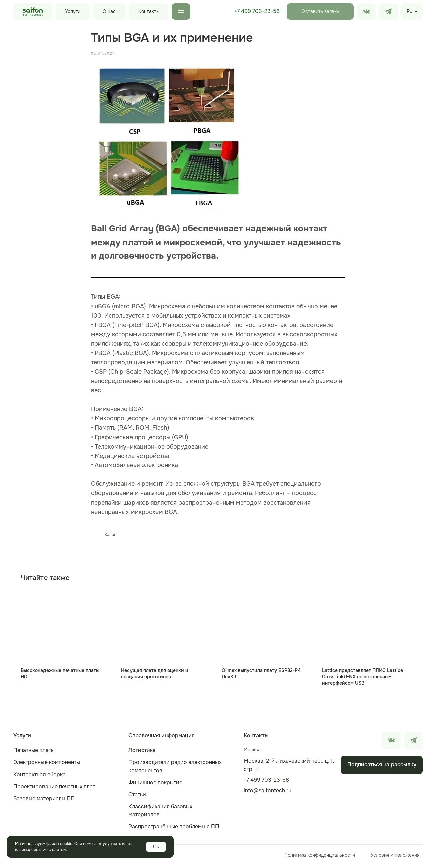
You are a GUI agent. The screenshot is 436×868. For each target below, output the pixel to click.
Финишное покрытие (155, 785)
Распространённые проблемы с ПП (174, 830)
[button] (320, 12)
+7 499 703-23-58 (257, 11)
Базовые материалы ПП (44, 802)
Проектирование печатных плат (54, 789)
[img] (388, 12)
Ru (409, 11)
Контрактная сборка (39, 777)
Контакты (149, 11)
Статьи (137, 797)
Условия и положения (395, 858)
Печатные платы (34, 753)
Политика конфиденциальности (320, 858)
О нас (109, 11)
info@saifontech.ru (268, 793)
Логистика (142, 753)
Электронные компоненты (47, 765)
